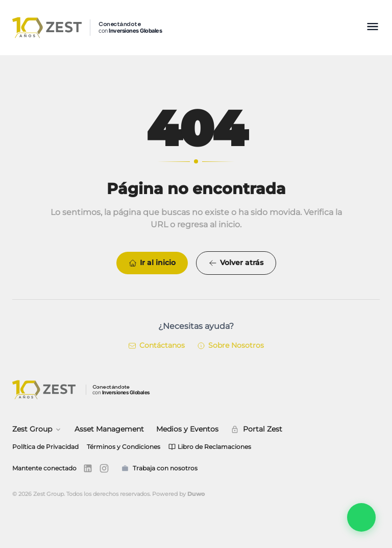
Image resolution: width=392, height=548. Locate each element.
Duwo (196, 494)
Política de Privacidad (45, 447)
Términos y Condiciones (124, 447)
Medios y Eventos (187, 429)
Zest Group (37, 429)
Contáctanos (156, 345)
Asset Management (109, 429)
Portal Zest (256, 429)
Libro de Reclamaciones (210, 447)
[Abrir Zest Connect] (361, 517)
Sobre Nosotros (230, 345)
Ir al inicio (152, 263)
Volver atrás (236, 263)
